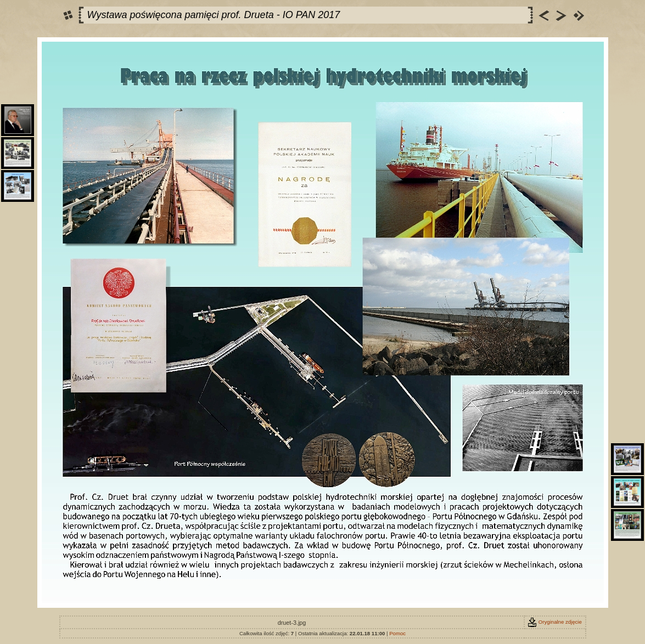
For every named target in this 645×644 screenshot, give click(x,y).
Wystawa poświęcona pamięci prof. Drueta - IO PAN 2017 (214, 15)
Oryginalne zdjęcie (555, 622)
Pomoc (397, 633)
